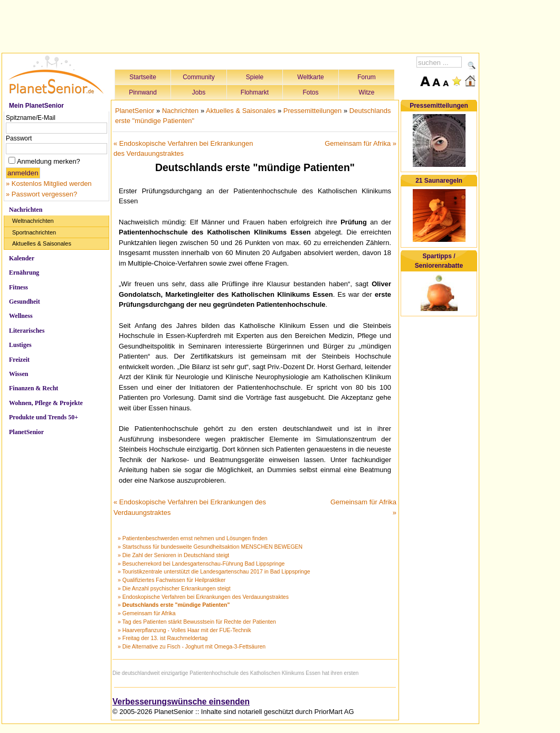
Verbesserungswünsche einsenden (181, 702)
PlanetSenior (26, 432)
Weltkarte (310, 77)
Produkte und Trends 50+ (44, 417)
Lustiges (20, 345)
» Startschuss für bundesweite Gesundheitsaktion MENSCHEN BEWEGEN (210, 547)
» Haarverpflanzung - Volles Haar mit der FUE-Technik (184, 630)
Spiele (255, 77)
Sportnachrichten (34, 232)
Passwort (19, 138)
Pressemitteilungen (313, 111)
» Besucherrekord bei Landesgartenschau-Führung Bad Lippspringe (201, 563)
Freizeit (19, 360)
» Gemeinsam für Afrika (147, 613)
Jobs (199, 92)
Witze (367, 92)
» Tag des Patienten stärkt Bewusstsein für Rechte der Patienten (197, 622)
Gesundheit (25, 302)
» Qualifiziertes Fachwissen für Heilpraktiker (172, 580)
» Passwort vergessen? (41, 194)
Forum (367, 77)
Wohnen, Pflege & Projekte (46, 403)
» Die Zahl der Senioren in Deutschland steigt (173, 555)
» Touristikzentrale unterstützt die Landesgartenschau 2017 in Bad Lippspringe (214, 571)
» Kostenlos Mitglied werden (49, 184)
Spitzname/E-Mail (31, 118)
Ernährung (24, 272)
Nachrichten (26, 210)
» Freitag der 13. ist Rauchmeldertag (163, 638)
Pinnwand (143, 92)
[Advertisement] (241, 25)
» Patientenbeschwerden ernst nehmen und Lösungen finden (193, 538)
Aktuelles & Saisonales (42, 243)
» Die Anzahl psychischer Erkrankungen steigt (174, 588)
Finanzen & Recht (34, 388)
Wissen (18, 374)
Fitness (18, 287)
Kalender (22, 258)
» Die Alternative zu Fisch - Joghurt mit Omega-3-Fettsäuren (192, 646)
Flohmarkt (255, 92)
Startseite (143, 77)
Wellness (21, 316)
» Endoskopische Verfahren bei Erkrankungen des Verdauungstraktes (203, 597)
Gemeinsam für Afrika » (360, 143)
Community (199, 77)
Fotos (310, 92)
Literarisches (27, 331)
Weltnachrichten (33, 221)
